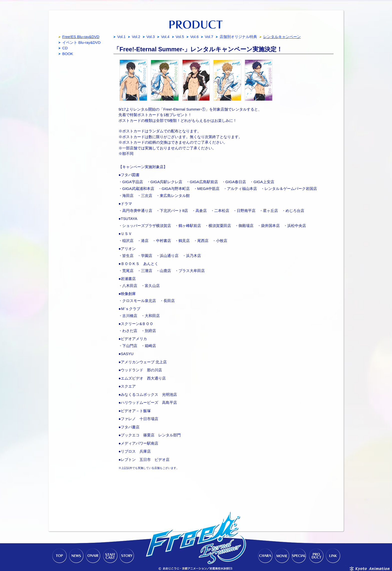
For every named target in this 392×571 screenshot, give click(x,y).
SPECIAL (299, 556)
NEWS (76, 556)
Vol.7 (209, 37)
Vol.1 (121, 37)
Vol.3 (151, 37)
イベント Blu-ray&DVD (81, 42)
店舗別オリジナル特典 (238, 37)
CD (65, 48)
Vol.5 (180, 37)
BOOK (68, 54)
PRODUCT (316, 556)
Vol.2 (136, 37)
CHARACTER (265, 556)
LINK (333, 556)
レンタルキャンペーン (282, 37)
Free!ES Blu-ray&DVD (81, 37)
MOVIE (282, 556)
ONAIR (93, 556)
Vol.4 (165, 37)
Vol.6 (194, 37)
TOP (59, 556)
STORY (127, 556)
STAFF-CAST (110, 556)
